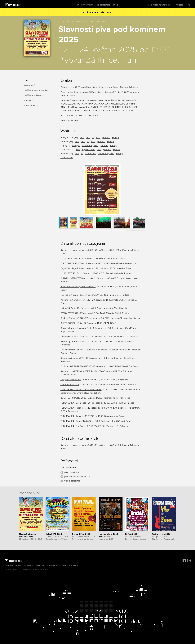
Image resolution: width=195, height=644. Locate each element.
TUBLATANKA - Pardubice (73, 408)
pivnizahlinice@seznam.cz (77, 477)
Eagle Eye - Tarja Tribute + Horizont (77, 268)
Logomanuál (53, 566)
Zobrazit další (67, 158)
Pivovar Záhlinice (88, 60)
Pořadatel (29, 100)
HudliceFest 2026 (69, 295)
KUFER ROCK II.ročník (71, 323)
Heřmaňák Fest (68, 308)
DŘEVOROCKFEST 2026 (72, 336)
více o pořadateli (72, 481)
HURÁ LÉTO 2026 (69, 273)
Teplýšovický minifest (71, 380)
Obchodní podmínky (71, 566)
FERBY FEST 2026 (69, 313)
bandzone (87, 146)
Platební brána (38, 569)
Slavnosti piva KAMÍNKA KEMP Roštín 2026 (82, 371)
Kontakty (9, 566)
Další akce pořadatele (34, 95)
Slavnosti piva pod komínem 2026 (77, 250)
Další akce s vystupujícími (36, 90)
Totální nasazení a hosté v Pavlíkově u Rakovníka (84, 350)
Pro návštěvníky (85, 5)
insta (98, 138)
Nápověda (29, 566)
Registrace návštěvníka (159, 5)
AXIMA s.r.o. (27, 569)
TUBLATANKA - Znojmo (72, 416)
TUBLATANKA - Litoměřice (73, 403)
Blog (116, 5)
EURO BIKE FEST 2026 (72, 263)
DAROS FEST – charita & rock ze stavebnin (81, 390)
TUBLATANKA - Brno (71, 421)
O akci (27, 80)
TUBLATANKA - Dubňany (73, 426)
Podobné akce (30, 105)
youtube (106, 138)
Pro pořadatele (103, 5)
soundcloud (91, 154)
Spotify (115, 138)
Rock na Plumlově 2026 (72, 318)
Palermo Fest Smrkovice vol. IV (75, 300)
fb (93, 138)
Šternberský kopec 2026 (72, 358)
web (82, 138)
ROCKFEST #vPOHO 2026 (73, 398)
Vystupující (29, 85)
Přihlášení (179, 5)
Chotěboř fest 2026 (70, 385)
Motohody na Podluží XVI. (73, 341)
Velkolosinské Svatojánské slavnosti (78, 287)
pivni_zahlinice (72, 472)
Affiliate (40, 566)
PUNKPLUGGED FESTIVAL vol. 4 (76, 278)
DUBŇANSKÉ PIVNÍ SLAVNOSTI (76, 366)
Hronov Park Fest (69, 258)
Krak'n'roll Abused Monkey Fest (76, 328)
